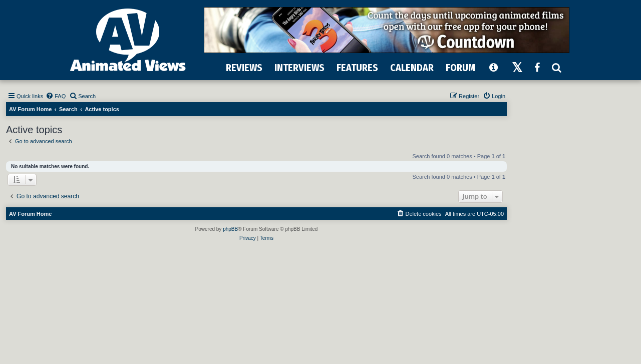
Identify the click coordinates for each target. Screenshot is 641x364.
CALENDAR (412, 68)
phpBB (230, 229)
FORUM (460, 68)
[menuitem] (56, 96)
